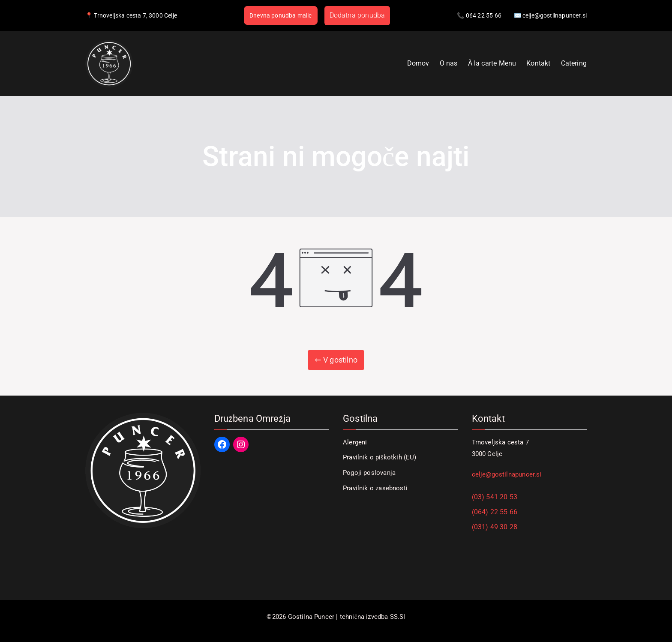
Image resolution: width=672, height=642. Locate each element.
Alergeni (355, 442)
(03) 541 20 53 (495, 497)
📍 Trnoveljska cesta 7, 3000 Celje (131, 15)
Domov (418, 63)
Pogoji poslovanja (369, 473)
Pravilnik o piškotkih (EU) (380, 457)
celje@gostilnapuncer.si (507, 474)
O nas (449, 63)
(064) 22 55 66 (495, 512)
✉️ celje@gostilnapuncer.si (550, 15)
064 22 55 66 (484, 15)
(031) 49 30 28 (495, 527)
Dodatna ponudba (357, 15)
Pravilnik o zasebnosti (375, 488)
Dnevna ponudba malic (281, 15)
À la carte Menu (492, 63)
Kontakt (538, 63)
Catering (574, 63)
